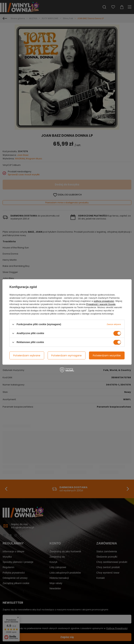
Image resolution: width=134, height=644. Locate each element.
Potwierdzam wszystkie (107, 355)
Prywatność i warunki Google (101, 304)
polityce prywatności (104, 301)
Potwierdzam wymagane (66, 355)
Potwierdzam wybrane (27, 355)
